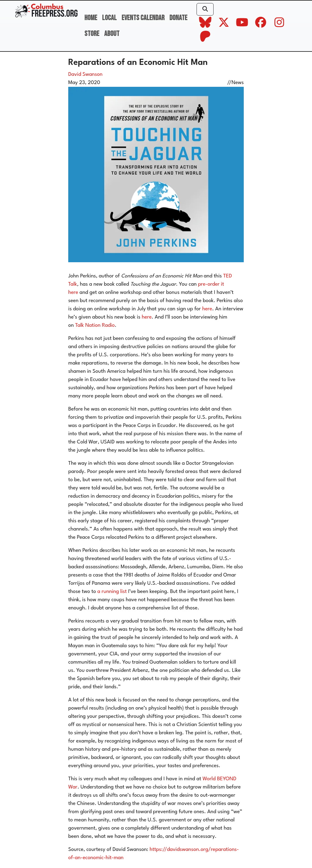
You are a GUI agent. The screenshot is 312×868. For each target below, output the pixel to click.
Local (109, 18)
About (112, 34)
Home (91, 18)
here (207, 309)
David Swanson (85, 74)
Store (92, 34)
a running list (112, 592)
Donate (178, 18)
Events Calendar (143, 18)
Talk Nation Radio (95, 325)
